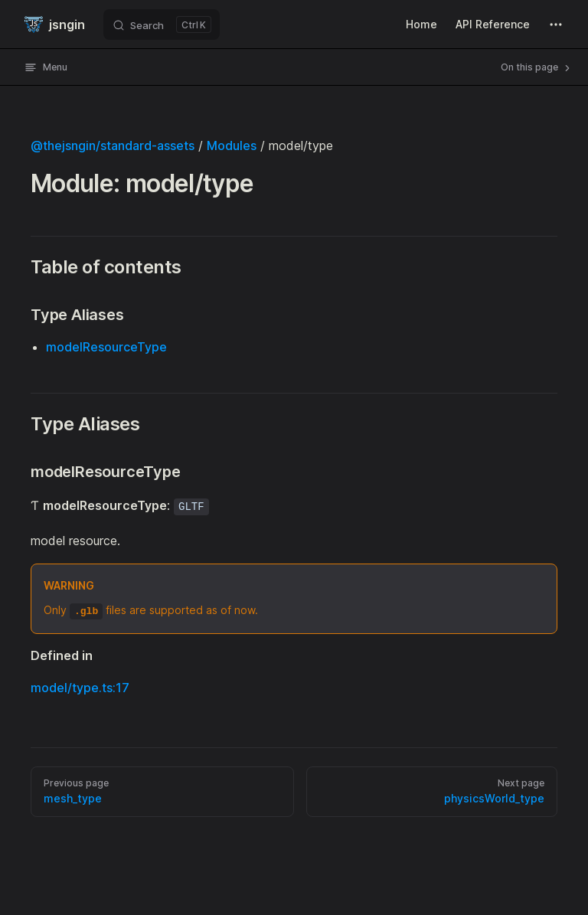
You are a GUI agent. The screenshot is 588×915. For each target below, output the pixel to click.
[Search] (162, 25)
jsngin (55, 25)
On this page (537, 67)
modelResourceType (106, 347)
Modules (232, 145)
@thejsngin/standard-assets (113, 145)
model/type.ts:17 (80, 688)
